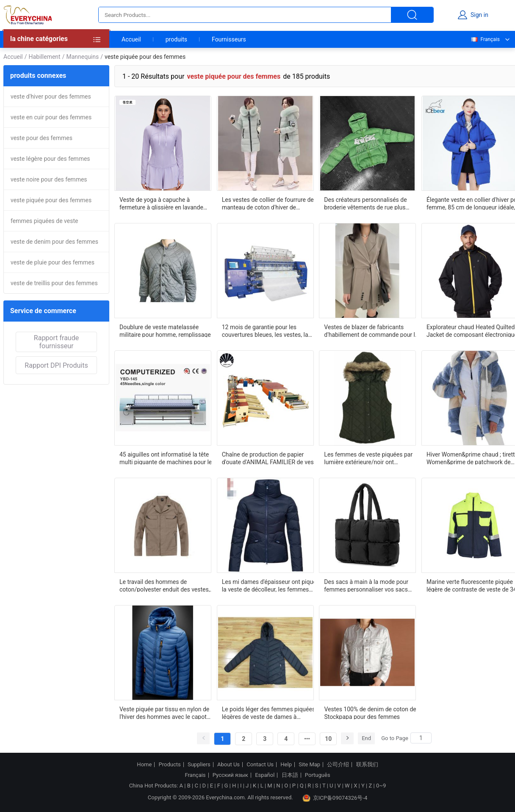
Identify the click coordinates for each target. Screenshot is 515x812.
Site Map (309, 765)
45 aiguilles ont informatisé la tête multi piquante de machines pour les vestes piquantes (167, 458)
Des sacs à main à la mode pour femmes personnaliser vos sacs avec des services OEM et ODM (366, 585)
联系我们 (367, 765)
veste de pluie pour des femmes (53, 262)
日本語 (290, 775)
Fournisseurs (229, 39)
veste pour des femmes (42, 138)
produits (176, 39)
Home (144, 765)
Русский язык (230, 775)
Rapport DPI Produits (56, 365)
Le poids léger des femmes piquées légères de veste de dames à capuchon (269, 713)
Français (485, 39)
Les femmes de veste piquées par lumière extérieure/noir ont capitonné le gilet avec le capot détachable (368, 458)
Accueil (131, 39)
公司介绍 (338, 765)
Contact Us (260, 765)
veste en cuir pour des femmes (51, 117)
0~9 (381, 786)
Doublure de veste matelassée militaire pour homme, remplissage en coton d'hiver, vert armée (165, 330)
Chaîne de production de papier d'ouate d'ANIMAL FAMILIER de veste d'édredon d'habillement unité (270, 458)
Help (286, 765)
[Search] (421, 738)
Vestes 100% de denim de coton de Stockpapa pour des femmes (370, 713)
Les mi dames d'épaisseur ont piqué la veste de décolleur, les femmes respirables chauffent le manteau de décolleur (269, 585)
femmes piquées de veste (44, 221)
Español (265, 775)
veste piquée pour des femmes (51, 200)
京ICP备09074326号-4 (335, 798)
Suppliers (199, 765)
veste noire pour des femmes (49, 179)
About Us (228, 765)
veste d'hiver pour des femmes (51, 96)
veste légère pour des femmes (50, 159)
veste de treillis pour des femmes (54, 283)
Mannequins (82, 57)
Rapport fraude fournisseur (56, 342)
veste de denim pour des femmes (54, 242)
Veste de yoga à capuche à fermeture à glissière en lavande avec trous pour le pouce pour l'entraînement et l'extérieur (161, 203)
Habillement (45, 57)
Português (318, 775)
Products (170, 765)
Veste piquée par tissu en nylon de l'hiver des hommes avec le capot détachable (164, 713)
